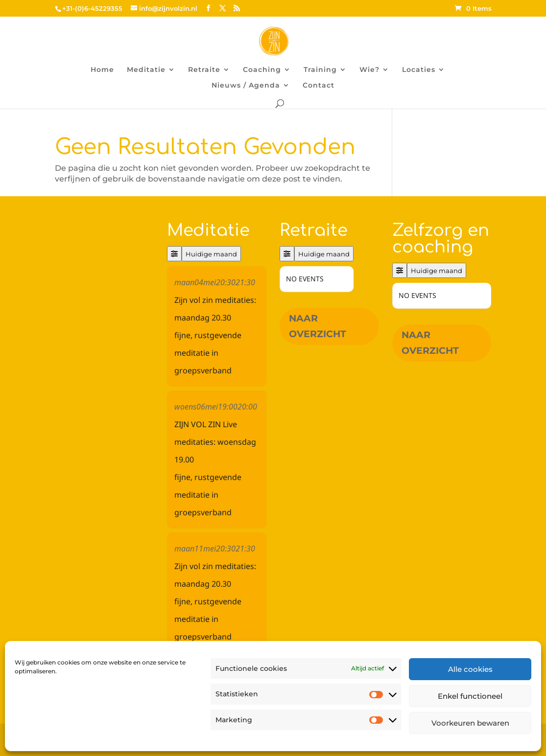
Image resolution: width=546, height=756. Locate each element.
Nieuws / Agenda (246, 86)
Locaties (419, 70)
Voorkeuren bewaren (470, 723)
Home (102, 70)
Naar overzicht (318, 326)
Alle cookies (470, 669)
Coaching (262, 70)
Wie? (369, 70)
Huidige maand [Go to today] (211, 254)
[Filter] (174, 254)
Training (320, 70)
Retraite (204, 70)
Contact (319, 86)
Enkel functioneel (470, 696)
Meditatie (146, 70)
